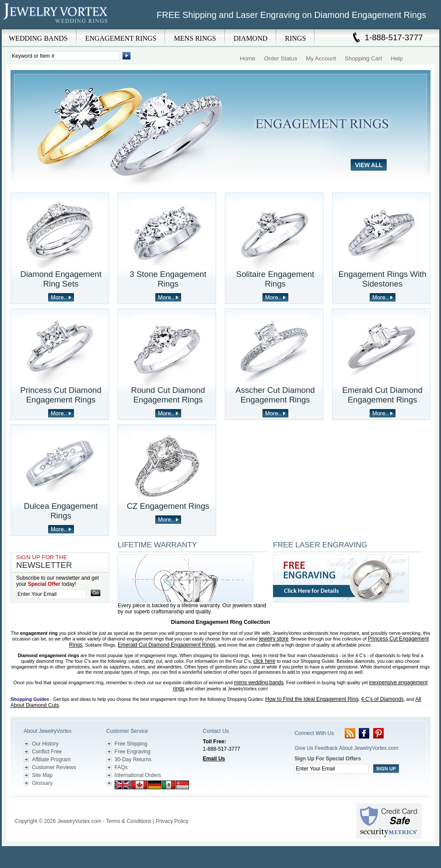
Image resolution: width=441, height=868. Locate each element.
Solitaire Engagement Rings (275, 279)
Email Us (214, 759)
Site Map (42, 775)
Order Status (281, 58)
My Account (321, 58)
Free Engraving (133, 752)
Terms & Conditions (129, 821)
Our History (45, 744)
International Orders (138, 775)
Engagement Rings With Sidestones (382, 279)
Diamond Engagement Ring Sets (61, 279)
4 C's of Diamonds (382, 699)
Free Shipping (131, 744)
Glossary (42, 783)
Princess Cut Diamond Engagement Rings (61, 395)
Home (248, 58)
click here (264, 661)
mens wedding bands (259, 682)
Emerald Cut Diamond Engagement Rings (382, 395)
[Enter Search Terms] (65, 56)
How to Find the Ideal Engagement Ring (312, 699)
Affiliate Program (51, 759)
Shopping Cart (363, 58)
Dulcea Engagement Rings (61, 511)
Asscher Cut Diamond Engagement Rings (275, 395)
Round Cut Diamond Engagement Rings (168, 395)
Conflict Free (47, 752)
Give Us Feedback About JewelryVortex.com (346, 748)
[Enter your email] (51, 594)
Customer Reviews (54, 767)
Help (397, 58)
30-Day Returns (133, 759)
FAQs (121, 767)
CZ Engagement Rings (168, 506)
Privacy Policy (172, 821)
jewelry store (274, 639)
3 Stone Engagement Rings (168, 279)
